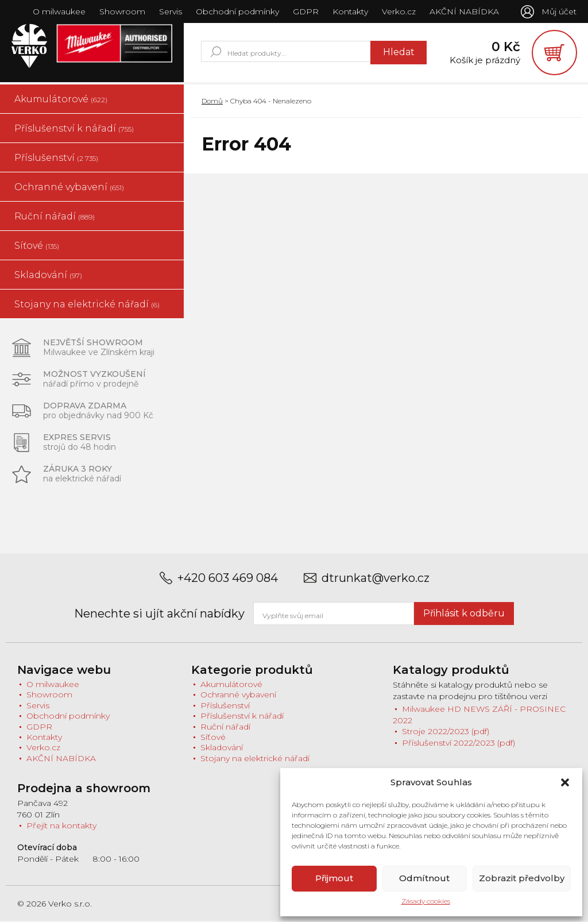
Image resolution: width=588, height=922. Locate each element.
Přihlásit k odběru (464, 614)
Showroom (122, 11)
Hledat (397, 53)
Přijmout (334, 878)
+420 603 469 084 (228, 579)
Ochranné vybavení (69, 188)
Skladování (48, 275)
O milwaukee (59, 11)
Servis (170, 11)
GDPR (305, 11)
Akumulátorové (61, 100)
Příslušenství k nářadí (74, 129)
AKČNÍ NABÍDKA (464, 11)
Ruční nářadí (55, 217)
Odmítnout (424, 878)
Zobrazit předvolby (522, 878)
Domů (212, 101)
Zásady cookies (426, 901)
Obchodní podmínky (237, 11)
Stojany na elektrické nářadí (87, 305)
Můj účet (559, 11)
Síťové (37, 246)
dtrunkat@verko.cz (376, 579)
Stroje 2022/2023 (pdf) (446, 732)
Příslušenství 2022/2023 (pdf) (459, 744)
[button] (565, 782)
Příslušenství (56, 158)
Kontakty (350, 11)
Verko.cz (398, 11)
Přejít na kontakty (61, 827)
